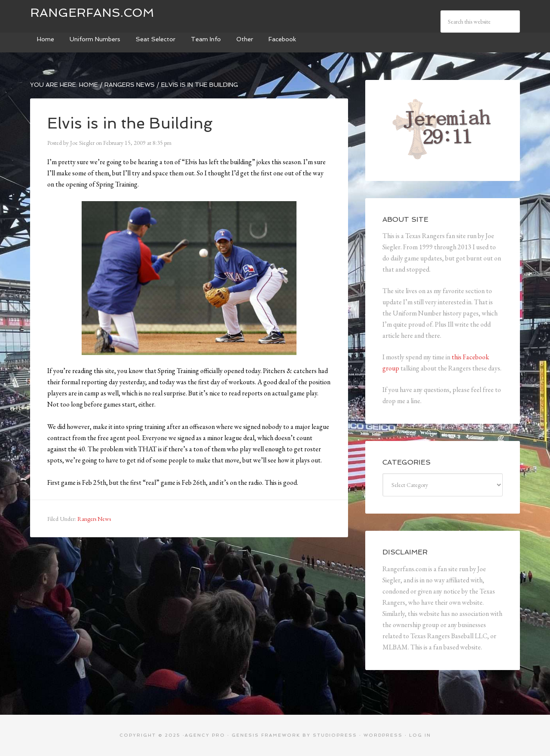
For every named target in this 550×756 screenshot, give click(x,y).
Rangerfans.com (92, 13)
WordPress (383, 735)
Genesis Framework (266, 735)
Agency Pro (205, 735)
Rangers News (94, 519)
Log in (420, 735)
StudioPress (335, 735)
